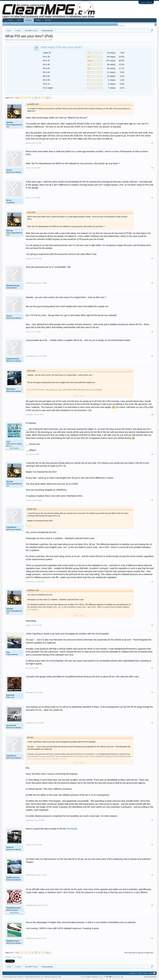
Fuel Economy (21, 40)
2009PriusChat (13, 878)
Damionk (10, 695)
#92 (152, 625)
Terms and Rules (150, 977)
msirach (10, 847)
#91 (152, 582)
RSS (154, 973)
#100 (152, 938)
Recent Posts (24, 24)
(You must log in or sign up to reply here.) (139, 953)
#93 (152, 668)
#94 (152, 692)
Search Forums (10, 24)
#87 (152, 356)
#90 (152, 500)
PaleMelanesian (13, 908)
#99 (152, 905)
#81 (152, 143)
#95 (152, 723)
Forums (29, 20)
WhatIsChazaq (13, 286)
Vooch (9, 170)
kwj (8, 652)
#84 (152, 259)
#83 (152, 198)
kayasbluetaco (13, 359)
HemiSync (11, 389)
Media (38, 20)
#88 (152, 415)
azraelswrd (11, 725)
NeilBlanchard (13, 941)
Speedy (10, 122)
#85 (152, 283)
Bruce (9, 200)
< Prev (17, 98)
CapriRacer (11, 527)
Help (140, 973)
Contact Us (133, 973)
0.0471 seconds (92, 977)
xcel (8, 441)
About (19, 20)
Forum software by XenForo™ (23, 977)
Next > (48, 98)
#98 (152, 875)
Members (48, 20)
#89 (152, 454)
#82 (152, 168)
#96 (152, 820)
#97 (152, 845)
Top (150, 973)
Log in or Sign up (146, 2)
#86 (152, 332)
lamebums (38, 40)
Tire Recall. (72, 829)
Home (10, 20)
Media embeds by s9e (53, 977)
